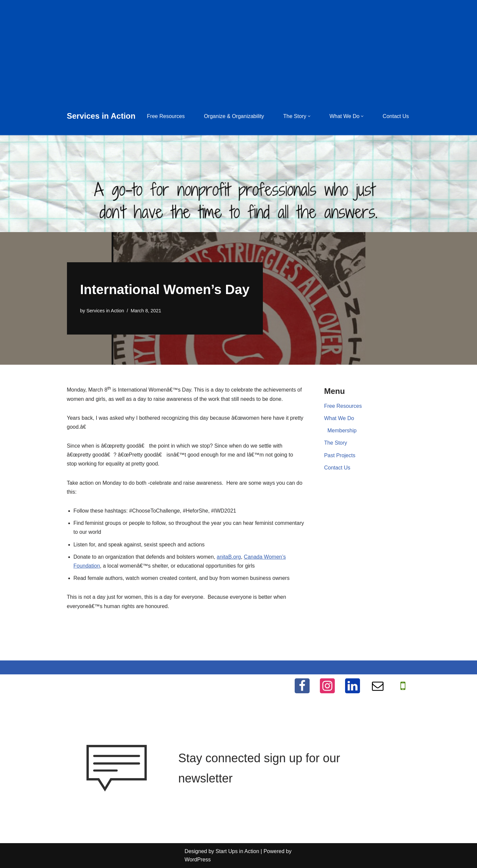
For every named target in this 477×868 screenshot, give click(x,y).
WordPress (198, 860)
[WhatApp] (403, 686)
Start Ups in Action (237, 851)
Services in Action (105, 311)
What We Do (339, 418)
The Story (336, 443)
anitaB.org (229, 557)
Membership (342, 431)
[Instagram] (327, 686)
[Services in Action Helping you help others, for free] (101, 116)
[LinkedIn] (353, 686)
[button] (309, 116)
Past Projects (340, 455)
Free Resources (166, 116)
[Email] (378, 686)
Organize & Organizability (234, 116)
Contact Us (396, 116)
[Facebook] (302, 686)
